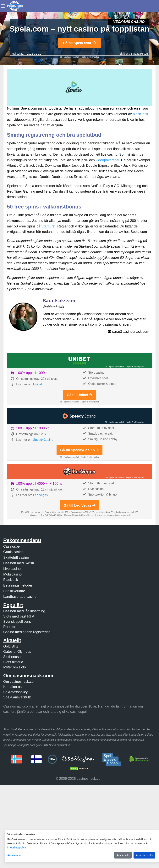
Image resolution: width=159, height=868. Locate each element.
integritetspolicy (16, 847)
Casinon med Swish (19, 563)
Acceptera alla (144, 855)
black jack (140, 114)
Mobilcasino (12, 574)
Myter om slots (15, 667)
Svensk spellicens (17, 622)
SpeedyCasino (43, 440)
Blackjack (11, 580)
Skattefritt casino (16, 558)
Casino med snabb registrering (27, 632)
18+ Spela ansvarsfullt (70, 57)
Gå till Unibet (79, 395)
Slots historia (13, 662)
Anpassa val (15, 855)
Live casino (12, 569)
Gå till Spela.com (79, 43)
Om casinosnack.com (20, 682)
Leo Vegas (41, 495)
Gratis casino (13, 552)
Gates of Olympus (17, 652)
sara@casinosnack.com (131, 332)
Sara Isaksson (139, 54)
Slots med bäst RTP (19, 616)
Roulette (10, 627)
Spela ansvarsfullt (17, 697)
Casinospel (12, 546)
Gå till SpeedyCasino (79, 450)
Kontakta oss (13, 687)
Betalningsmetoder (18, 585)
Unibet (38, 384)
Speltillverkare (14, 591)
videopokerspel (107, 160)
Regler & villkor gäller (90, 57)
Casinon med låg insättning (24, 611)
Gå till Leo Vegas (79, 505)
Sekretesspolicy (15, 692)
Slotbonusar (13, 657)
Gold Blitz (11, 646)
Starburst (48, 226)
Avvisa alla (123, 855)
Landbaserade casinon (21, 597)
